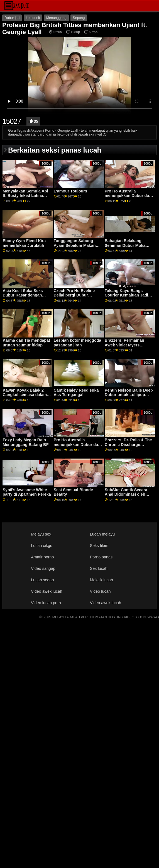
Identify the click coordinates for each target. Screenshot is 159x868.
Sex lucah (99, 568)
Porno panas (101, 557)
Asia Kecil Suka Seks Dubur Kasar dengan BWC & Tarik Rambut (23, 295)
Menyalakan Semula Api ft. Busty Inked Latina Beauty (25, 196)
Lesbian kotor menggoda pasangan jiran (78, 343)
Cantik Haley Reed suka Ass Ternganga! (76, 393)
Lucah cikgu (42, 546)
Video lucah (100, 591)
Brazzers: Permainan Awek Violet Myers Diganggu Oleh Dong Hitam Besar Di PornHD (127, 347)
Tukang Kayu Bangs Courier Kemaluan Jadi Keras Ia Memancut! (126, 295)
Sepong (79, 18)
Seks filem (99, 546)
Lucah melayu (102, 534)
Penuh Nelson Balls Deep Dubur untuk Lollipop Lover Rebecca (129, 395)
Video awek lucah (47, 591)
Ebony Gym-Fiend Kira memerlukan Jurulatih (24, 243)
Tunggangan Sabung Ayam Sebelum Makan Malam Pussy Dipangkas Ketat (77, 248)
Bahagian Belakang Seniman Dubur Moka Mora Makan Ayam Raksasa (125, 248)
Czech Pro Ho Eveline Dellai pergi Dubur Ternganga (74, 295)
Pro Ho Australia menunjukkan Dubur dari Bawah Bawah (128, 196)
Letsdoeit (33, 18)
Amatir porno (42, 557)
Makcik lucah (101, 580)
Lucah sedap (42, 580)
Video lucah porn (46, 603)
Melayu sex (41, 534)
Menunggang (56, 18)
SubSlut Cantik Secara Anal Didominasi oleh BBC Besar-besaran (126, 494)
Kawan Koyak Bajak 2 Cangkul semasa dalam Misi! (25, 395)
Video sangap (43, 568)
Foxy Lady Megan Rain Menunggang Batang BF (25, 442)
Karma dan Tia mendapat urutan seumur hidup (26, 343)
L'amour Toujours (70, 191)
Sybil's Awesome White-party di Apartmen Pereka (27, 492)
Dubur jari (12, 18)
